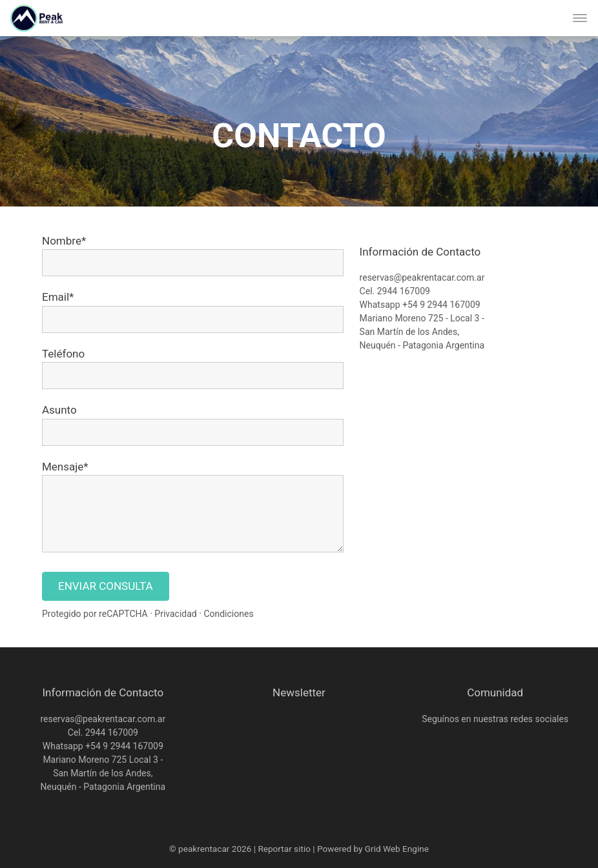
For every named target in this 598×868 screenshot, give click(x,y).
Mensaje (63, 467)
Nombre (62, 241)
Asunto (59, 410)
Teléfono (63, 354)
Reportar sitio (284, 849)
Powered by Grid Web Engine (373, 849)
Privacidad (175, 614)
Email (56, 297)
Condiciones (228, 614)
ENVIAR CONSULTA (106, 586)
